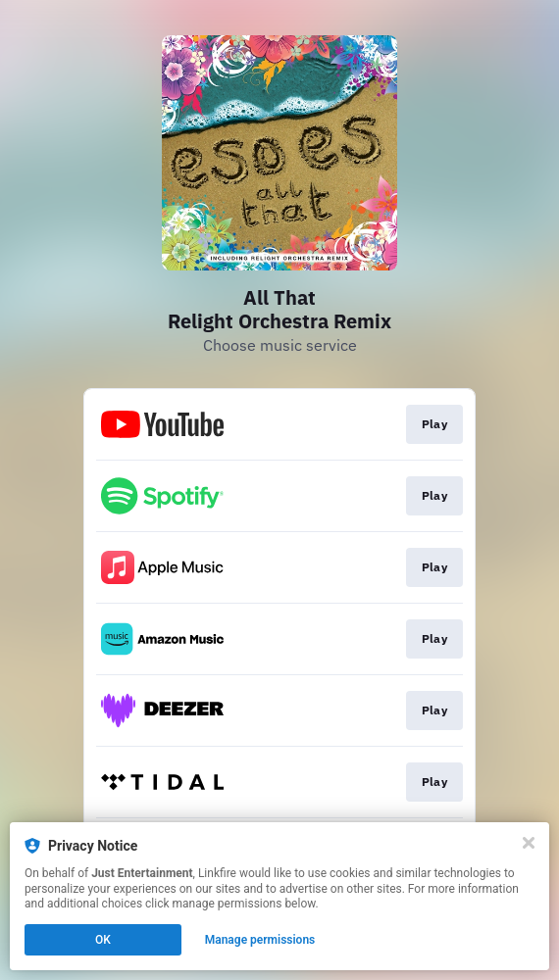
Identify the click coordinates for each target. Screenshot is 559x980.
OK (103, 940)
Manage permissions (260, 940)
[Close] (529, 843)
